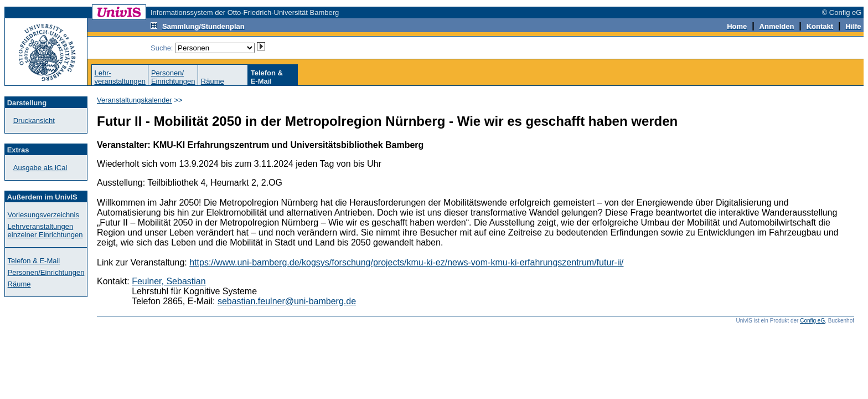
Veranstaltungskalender (135, 100)
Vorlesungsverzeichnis (43, 215)
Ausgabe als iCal (40, 168)
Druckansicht (34, 121)
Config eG (812, 321)
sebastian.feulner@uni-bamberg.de (287, 301)
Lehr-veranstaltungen (120, 77)
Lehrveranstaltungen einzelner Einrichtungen (45, 231)
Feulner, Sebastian (169, 281)
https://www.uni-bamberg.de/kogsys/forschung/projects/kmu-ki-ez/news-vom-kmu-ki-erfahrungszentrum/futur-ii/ (406, 262)
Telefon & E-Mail (34, 261)
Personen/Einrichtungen (173, 77)
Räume (213, 81)
